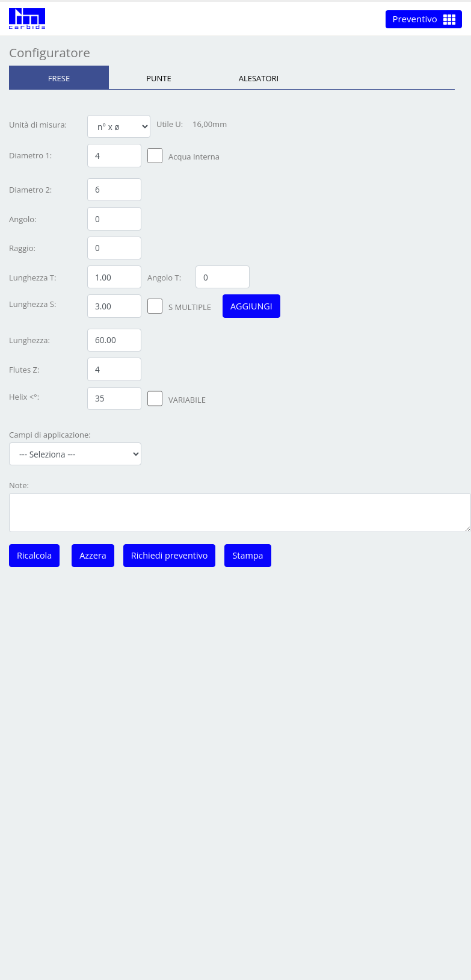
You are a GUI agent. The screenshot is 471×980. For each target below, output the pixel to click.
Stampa (248, 555)
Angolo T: (164, 278)
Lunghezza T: (32, 278)
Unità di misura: (38, 125)
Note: (19, 485)
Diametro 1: (30, 155)
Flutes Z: (24, 370)
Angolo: (23, 219)
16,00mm (210, 124)
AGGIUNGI (251, 306)
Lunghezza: (29, 340)
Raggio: (22, 248)
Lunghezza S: (32, 304)
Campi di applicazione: (50, 435)
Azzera (93, 555)
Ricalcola (34, 555)
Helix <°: (24, 397)
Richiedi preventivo (170, 555)
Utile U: (170, 124)
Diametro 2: (30, 190)
